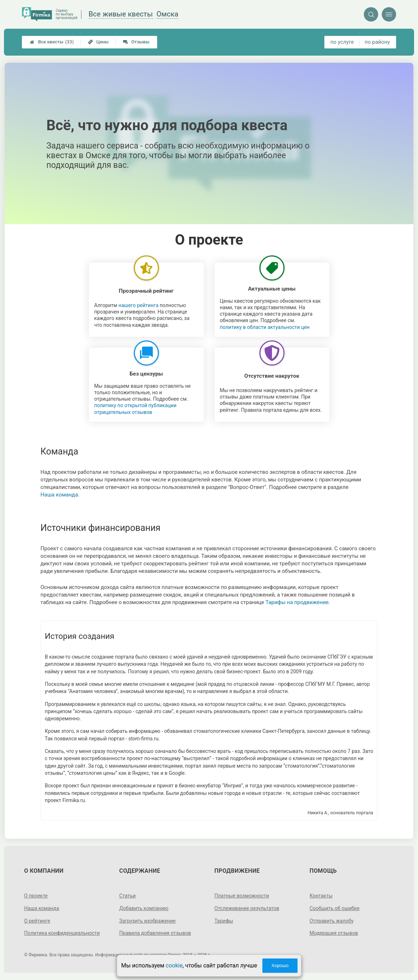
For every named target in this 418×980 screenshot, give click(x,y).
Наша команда (59, 495)
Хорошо (280, 965)
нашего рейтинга (138, 305)
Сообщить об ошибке (335, 908)
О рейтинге (37, 921)
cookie (174, 965)
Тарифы (224, 921)
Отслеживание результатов (247, 908)
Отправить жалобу (332, 921)
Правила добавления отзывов (155, 933)
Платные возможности (242, 896)
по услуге (342, 42)
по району (377, 42)
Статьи (127, 896)
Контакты (321, 896)
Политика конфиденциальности (62, 933)
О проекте (36, 896)
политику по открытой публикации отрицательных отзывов (135, 409)
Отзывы (136, 42)
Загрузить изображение (147, 921)
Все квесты (52, 42)
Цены (98, 42)
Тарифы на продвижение (297, 602)
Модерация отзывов (334, 933)
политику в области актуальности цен (265, 327)
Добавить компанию (144, 908)
